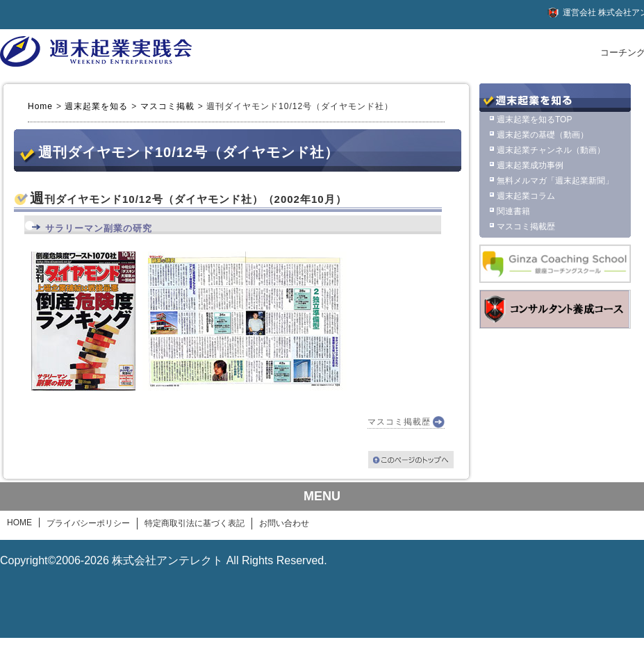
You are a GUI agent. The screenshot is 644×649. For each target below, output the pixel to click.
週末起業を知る (96, 106)
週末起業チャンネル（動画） (551, 150)
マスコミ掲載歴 (399, 422)
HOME (19, 523)
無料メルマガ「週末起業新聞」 (555, 181)
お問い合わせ (284, 523)
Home (40, 106)
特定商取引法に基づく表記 (195, 523)
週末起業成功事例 (530, 165)
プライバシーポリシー (88, 523)
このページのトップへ (411, 460)
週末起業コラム (526, 196)
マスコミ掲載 (167, 106)
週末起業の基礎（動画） (543, 135)
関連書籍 (513, 211)
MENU (322, 496)
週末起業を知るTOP (534, 120)
